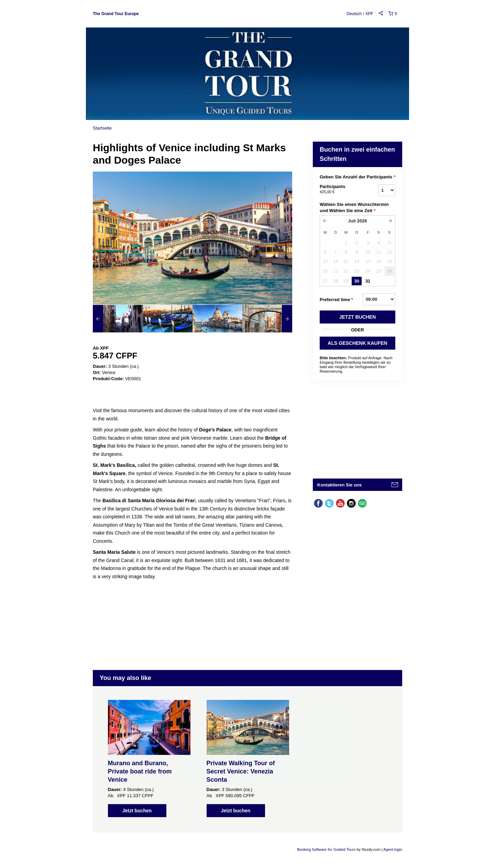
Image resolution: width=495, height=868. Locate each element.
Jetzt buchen (137, 811)
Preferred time (336, 300)
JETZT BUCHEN (358, 317)
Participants (340, 189)
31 (368, 281)
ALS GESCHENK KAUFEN (357, 343)
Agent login (393, 849)
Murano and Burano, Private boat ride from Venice (140, 771)
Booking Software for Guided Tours (327, 849)
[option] (118, 319)
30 (356, 281)
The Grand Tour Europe (116, 14)
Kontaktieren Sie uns (339, 485)
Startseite (102, 128)
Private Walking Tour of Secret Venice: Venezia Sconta (241, 771)
